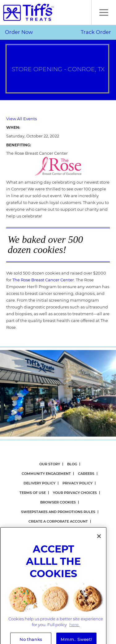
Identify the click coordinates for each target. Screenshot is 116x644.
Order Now (19, 32)
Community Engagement (46, 474)
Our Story (50, 464)
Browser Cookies (58, 502)
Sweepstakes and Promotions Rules (58, 512)
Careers (86, 474)
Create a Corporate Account (58, 521)
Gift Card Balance (43, 531)
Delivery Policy (39, 483)
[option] (58, 393)
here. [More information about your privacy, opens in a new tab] (74, 631)
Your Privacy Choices (75, 493)
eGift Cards (80, 531)
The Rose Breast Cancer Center (43, 280)
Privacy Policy (77, 483)
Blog (72, 464)
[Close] (99, 542)
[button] (104, 12)
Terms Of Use (33, 493)
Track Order (96, 32)
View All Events (21, 119)
